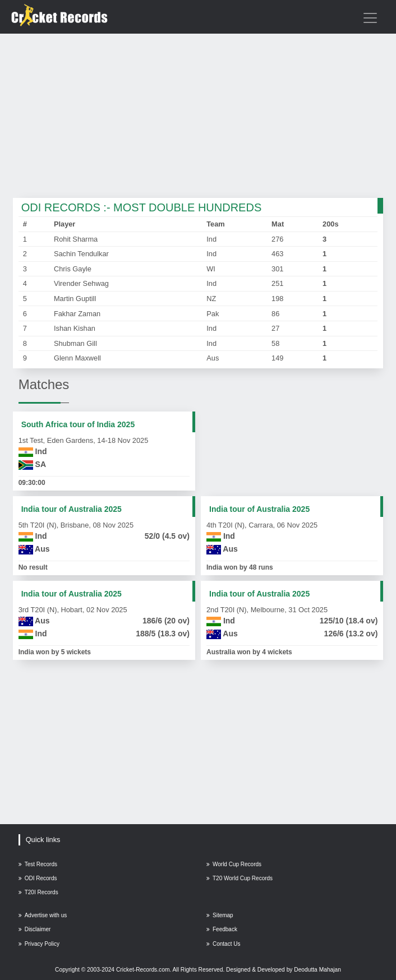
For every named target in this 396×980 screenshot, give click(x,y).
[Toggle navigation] (370, 18)
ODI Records (38, 878)
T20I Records (38, 892)
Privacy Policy (39, 944)
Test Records (38, 864)
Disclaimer (35, 929)
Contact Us (223, 944)
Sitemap (220, 915)
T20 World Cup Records (240, 878)
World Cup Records (234, 864)
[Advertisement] (198, 117)
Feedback (222, 929)
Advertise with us (43, 915)
